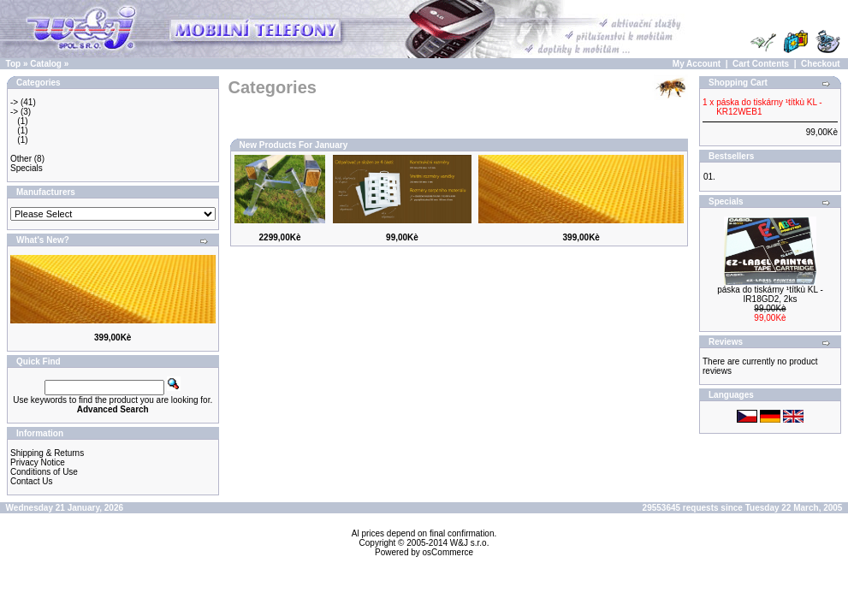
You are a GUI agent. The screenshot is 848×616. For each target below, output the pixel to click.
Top (14, 64)
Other (21, 159)
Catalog (46, 64)
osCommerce (448, 552)
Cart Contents (761, 64)
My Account (697, 64)
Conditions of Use (44, 472)
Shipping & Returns (47, 453)
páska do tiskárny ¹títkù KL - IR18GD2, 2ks (770, 294)
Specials (27, 168)
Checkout (821, 64)
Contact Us (31, 481)
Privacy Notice (38, 462)
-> (14, 102)
